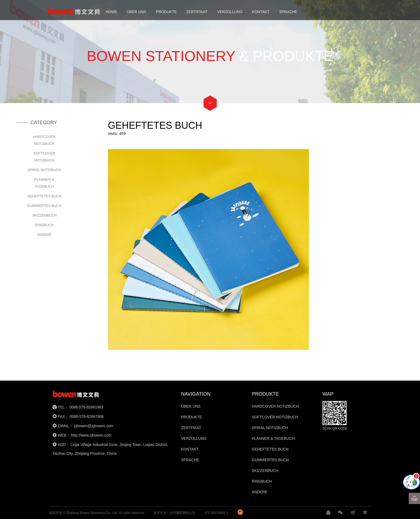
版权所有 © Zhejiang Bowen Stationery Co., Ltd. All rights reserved (97, 513)
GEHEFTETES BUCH (44, 196)
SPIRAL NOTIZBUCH (44, 170)
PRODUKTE (166, 12)
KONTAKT (261, 12)
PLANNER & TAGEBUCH (44, 183)
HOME (111, 12)
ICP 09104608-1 (216, 513)
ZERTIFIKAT (197, 12)
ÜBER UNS (136, 12)
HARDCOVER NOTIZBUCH (44, 140)
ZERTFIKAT (191, 428)
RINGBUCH (44, 225)
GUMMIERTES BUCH (44, 206)
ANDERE (44, 235)
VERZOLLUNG (230, 12)
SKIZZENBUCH (44, 215)
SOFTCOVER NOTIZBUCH (44, 157)
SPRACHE (288, 12)
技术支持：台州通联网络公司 (174, 513)
